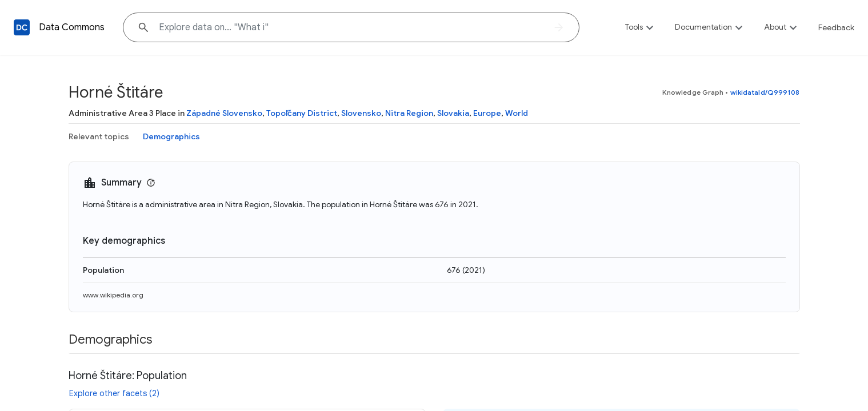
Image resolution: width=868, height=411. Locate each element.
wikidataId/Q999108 (765, 92)
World (517, 113)
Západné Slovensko (224, 113)
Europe (487, 113)
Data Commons (72, 27)
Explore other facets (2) (114, 393)
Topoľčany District (302, 113)
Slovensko (361, 113)
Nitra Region (409, 113)
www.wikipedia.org (113, 295)
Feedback (836, 27)
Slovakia (453, 113)
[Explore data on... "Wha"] (351, 27)
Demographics (171, 136)
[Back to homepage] (22, 27)
